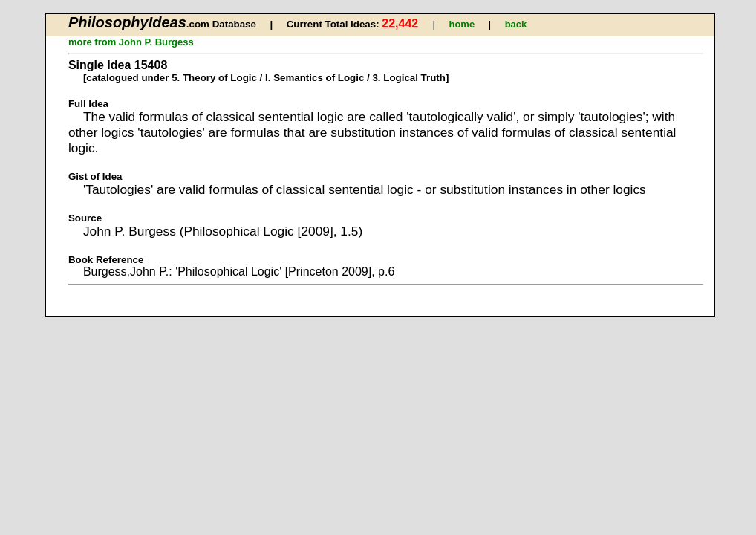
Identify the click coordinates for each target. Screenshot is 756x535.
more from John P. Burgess (131, 42)
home (462, 24)
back (516, 24)
